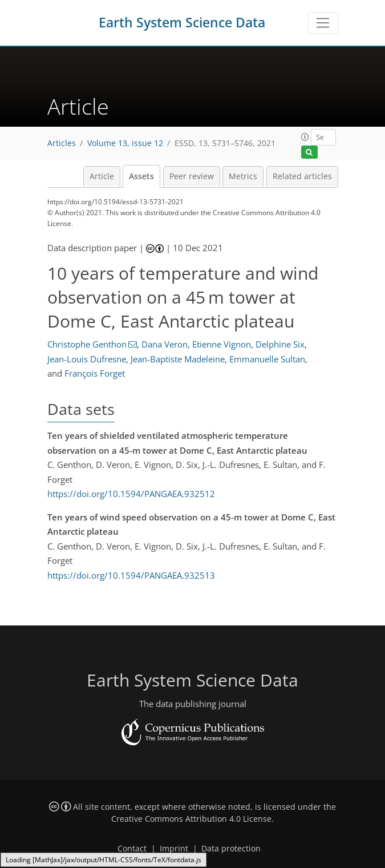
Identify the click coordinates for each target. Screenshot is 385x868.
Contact (132, 849)
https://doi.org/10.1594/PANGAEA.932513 (131, 575)
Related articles (302, 176)
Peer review (192, 176)
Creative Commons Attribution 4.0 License (191, 819)
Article (102, 176)
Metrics (243, 176)
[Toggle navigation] (323, 23)
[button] (305, 137)
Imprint (174, 849)
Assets (141, 176)
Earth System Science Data (182, 23)
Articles (62, 143)
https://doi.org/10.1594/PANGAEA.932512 (131, 494)
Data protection (231, 849)
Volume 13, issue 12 (125, 143)
